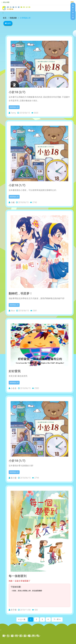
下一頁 (57, 619)
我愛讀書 (13, 18)
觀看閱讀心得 (14, 107)
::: (2, 2)
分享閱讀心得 (25, 18)
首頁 (5, 18)
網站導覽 (6, 2)
